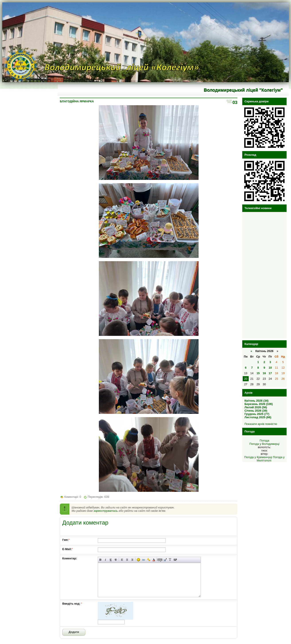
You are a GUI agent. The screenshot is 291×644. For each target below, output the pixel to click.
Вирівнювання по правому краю (132, 560)
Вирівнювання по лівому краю (122, 560)
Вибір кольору (154, 560)
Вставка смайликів (138, 560)
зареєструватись (106, 511)
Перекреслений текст (116, 560)
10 (270, 368)
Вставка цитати (165, 560)
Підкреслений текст (111, 560)
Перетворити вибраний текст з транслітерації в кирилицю (170, 560)
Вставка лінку (144, 560)
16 (264, 373)
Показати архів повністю (261, 424)
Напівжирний (101, 560)
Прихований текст (160, 560)
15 (258, 373)
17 (270, 373)
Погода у (264, 444)
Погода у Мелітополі (271, 459)
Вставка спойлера (175, 560)
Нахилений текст (106, 560)
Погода (265, 441)
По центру (127, 560)
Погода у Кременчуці (258, 457)
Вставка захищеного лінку (149, 560)
